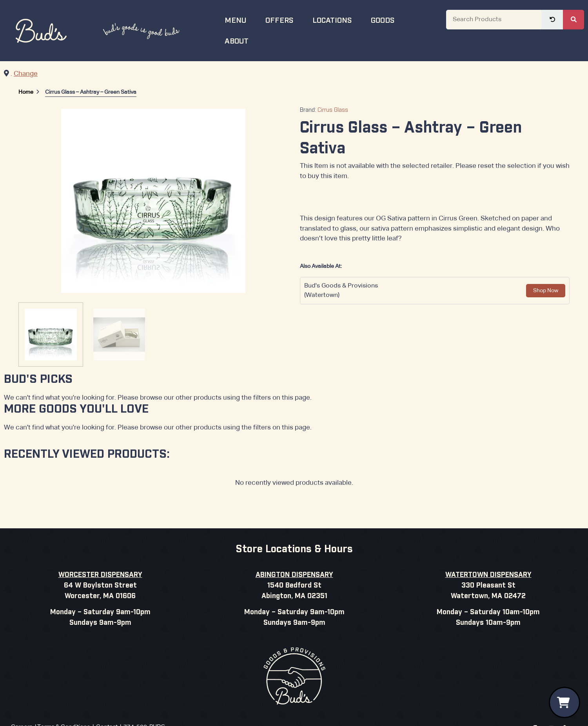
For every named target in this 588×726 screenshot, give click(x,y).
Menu (240, 19)
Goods (387, 19)
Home (26, 92)
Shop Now (546, 291)
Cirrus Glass (333, 110)
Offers (284, 19)
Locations (337, 19)
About (241, 40)
